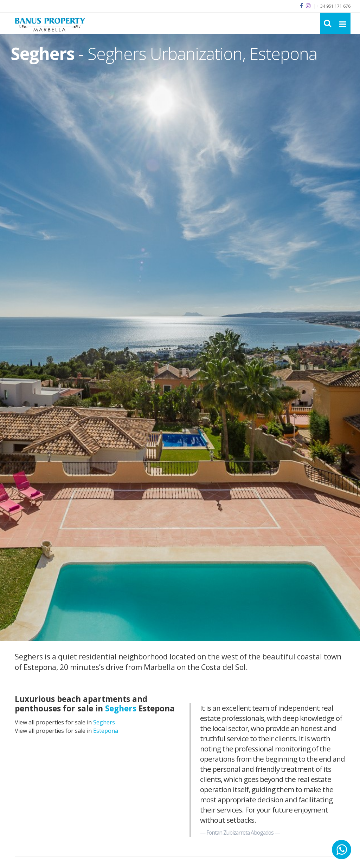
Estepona (106, 731)
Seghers (104, 722)
